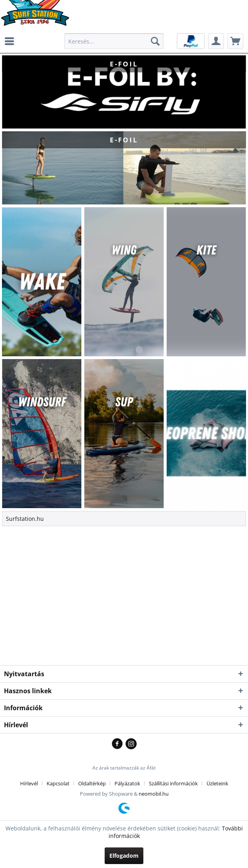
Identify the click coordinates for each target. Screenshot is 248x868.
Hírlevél (29, 783)
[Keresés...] (114, 41)
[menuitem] (11, 41)
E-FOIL (124, 92)
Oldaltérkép (92, 783)
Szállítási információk (173, 783)
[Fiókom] (216, 41)
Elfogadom (124, 856)
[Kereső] (155, 41)
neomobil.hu (154, 794)
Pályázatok (127, 783)
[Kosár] (235, 41)
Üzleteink (217, 783)
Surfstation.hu (25, 519)
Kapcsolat (58, 783)
